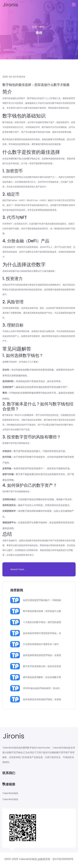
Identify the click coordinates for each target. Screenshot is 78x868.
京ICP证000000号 (63, 859)
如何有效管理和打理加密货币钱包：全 (42, 633)
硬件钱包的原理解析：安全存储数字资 (42, 677)
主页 (34, 27)
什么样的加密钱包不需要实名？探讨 (41, 644)
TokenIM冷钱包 (10, 793)
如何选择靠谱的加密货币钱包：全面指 (42, 655)
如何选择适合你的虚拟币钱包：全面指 (42, 699)
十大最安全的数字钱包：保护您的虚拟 (42, 622)
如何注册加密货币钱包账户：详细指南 (42, 600)
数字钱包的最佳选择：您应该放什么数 (42, 611)
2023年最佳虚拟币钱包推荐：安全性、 (42, 688)
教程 (42, 27)
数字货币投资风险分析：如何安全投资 (42, 666)
